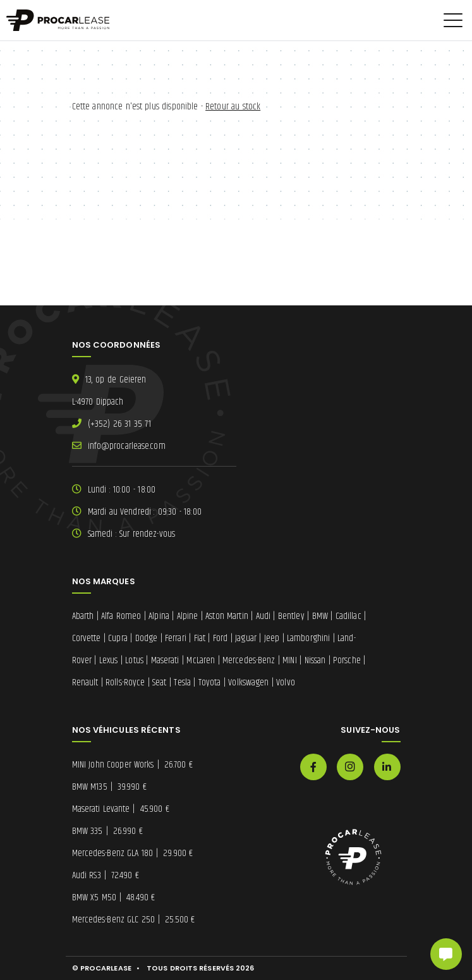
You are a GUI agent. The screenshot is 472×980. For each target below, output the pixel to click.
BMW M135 (109, 787)
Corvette (87, 638)
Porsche (347, 660)
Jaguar (246, 638)
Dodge (147, 638)
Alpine (188, 616)
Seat (159, 683)
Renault (85, 683)
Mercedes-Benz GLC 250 (134, 920)
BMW (320, 616)
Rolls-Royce (125, 683)
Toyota (210, 683)
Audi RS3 (106, 875)
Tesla (182, 683)
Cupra (118, 638)
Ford (220, 638)
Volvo (286, 683)
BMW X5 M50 (114, 897)
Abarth (83, 616)
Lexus (109, 660)
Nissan (315, 660)
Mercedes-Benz (249, 660)
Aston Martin (227, 616)
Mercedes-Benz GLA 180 (133, 853)
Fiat (200, 638)
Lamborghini (308, 638)
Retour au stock (233, 107)
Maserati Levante (121, 809)
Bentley (291, 616)
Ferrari (176, 638)
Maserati (165, 660)
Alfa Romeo (121, 616)
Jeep (272, 638)
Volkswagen (248, 683)
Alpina (159, 616)
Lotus (134, 660)
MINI (289, 660)
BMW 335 (107, 831)
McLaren (201, 660)
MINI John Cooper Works (132, 765)
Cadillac (348, 616)
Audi (263, 616)
